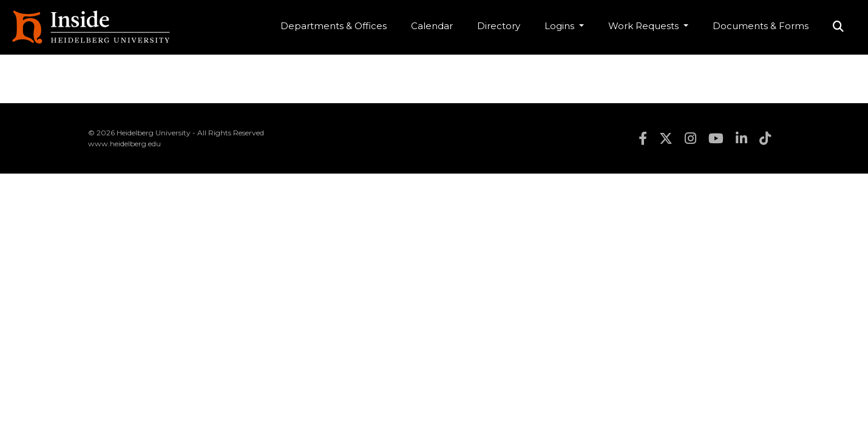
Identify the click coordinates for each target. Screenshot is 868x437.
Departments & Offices (334, 26)
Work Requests (645, 26)
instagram (690, 138)
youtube (716, 138)
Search (838, 27)
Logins (561, 26)
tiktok (765, 138)
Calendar (432, 26)
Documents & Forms (761, 26)
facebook (643, 138)
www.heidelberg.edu (124, 144)
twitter (666, 138)
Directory (499, 26)
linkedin (741, 138)
